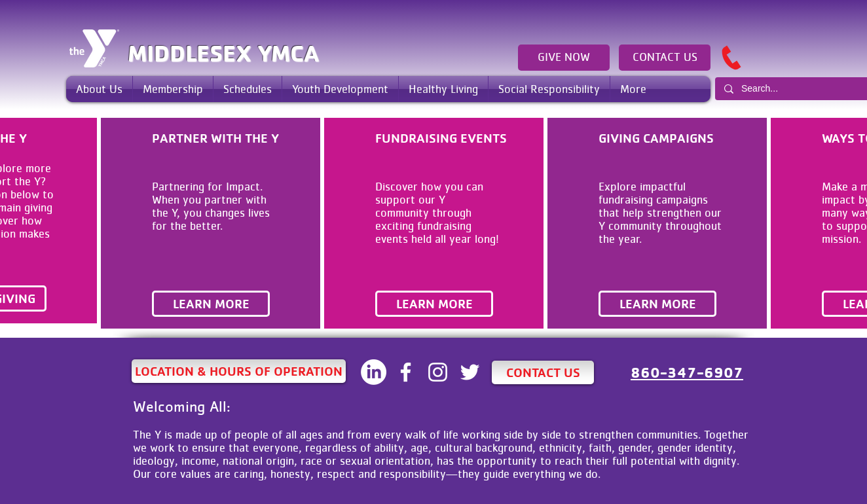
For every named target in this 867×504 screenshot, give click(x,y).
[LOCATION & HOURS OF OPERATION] (239, 371)
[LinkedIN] (374, 372)
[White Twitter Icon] (470, 372)
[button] (99, 89)
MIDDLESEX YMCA (223, 53)
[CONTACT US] (665, 58)
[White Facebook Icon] (406, 372)
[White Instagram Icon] (438, 372)
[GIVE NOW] (564, 58)
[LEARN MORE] (211, 304)
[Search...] (798, 89)
